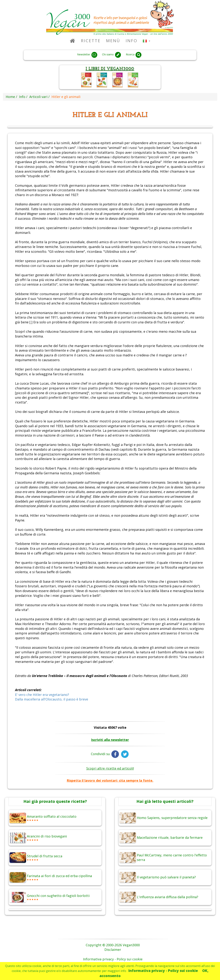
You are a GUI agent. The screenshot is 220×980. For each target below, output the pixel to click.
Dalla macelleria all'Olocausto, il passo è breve (52, 699)
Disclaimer (113, 950)
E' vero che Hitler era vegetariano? (42, 695)
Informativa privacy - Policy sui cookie (163, 971)
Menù (113, 41)
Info (132, 41)
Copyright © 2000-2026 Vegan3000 (113, 945)
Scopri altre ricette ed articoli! (110, 768)
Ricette (91, 41)
